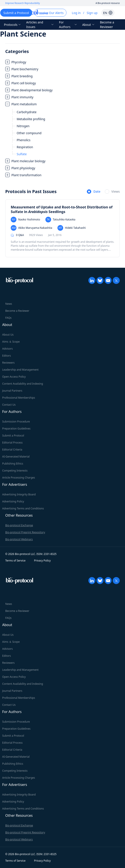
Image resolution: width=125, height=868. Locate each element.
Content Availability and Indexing (23, 384)
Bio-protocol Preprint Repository (25, 532)
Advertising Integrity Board (19, 494)
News (9, 304)
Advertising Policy (13, 501)
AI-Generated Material (16, 457)
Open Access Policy (14, 377)
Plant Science (23, 34)
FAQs (8, 318)
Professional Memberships (19, 398)
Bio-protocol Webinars (19, 539)
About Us (8, 335)
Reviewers (8, 363)
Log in (76, 13)
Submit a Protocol (13, 436)
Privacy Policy (42, 561)
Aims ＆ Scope (11, 342)
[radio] (94, 192)
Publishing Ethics (13, 464)
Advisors (7, 349)
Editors (6, 356)
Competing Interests (15, 471)
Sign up (92, 13)
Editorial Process (12, 443)
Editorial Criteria (12, 450)
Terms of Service (15, 561)
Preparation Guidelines (16, 429)
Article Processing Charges (19, 478)
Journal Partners (12, 391)
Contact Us (9, 405)
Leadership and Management (20, 370)
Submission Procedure (16, 422)
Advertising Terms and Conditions (23, 508)
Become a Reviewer (107, 25)
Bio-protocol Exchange (19, 525)
